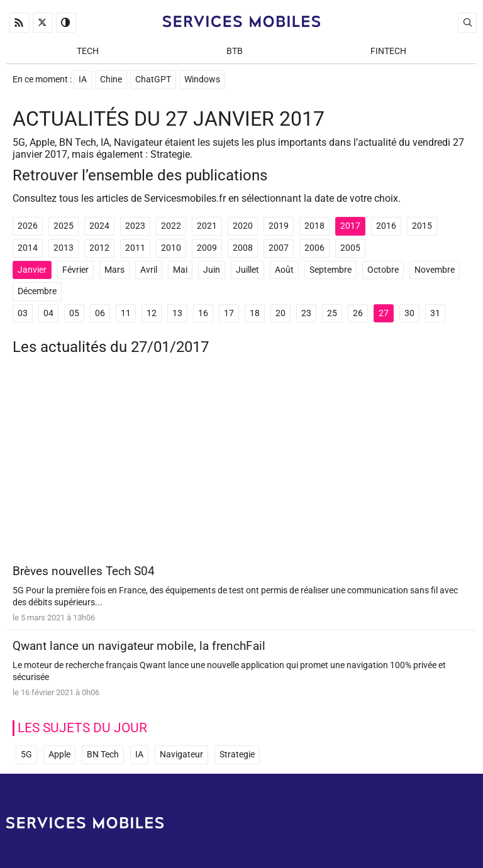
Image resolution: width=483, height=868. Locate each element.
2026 (28, 226)
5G (26, 755)
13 (177, 313)
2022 (171, 226)
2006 (314, 248)
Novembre (435, 270)
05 (74, 313)
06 (100, 313)
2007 (279, 248)
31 (435, 313)
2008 (243, 248)
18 (255, 313)
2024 (99, 226)
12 (152, 313)
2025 (64, 226)
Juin (212, 270)
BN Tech (103, 755)
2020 (243, 226)
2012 (99, 248)
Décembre (37, 291)
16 (203, 313)
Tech (88, 51)
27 (384, 313)
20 (280, 313)
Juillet (247, 270)
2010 (171, 248)
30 (409, 313)
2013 (64, 248)
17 (229, 313)
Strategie (237, 755)
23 (306, 313)
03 (23, 313)
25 (332, 313)
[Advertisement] (241, 464)
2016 (386, 226)
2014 (28, 248)
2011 (135, 248)
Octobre (383, 270)
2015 (422, 226)
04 (48, 313)
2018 (314, 226)
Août (284, 270)
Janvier (32, 270)
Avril (149, 270)
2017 (350, 226)
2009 (207, 248)
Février (75, 270)
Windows (202, 80)
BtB (235, 51)
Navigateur (181, 755)
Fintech (388, 51)
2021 (207, 226)
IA (83, 80)
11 (126, 313)
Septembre (330, 270)
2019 (279, 226)
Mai (180, 270)
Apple (59, 755)
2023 (135, 226)
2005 (350, 248)
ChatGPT (153, 80)
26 (358, 313)
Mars (114, 270)
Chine (111, 80)
